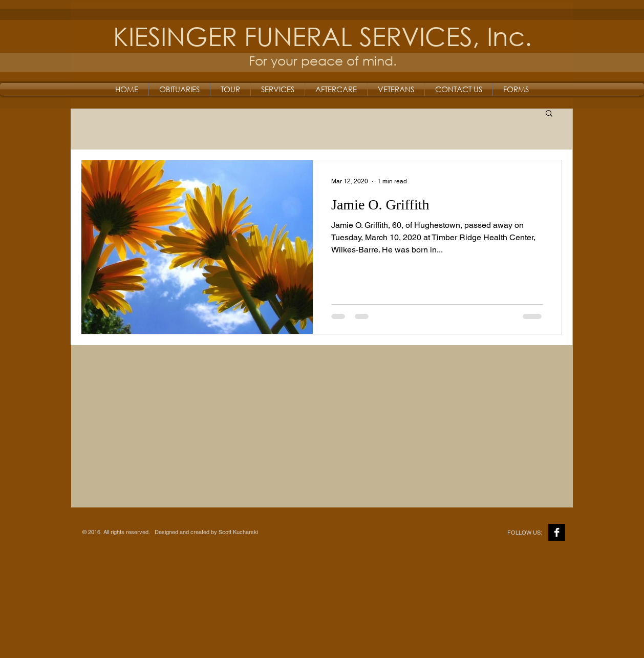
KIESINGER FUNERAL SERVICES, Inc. (323, 36)
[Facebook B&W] (557, 532)
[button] (549, 114)
